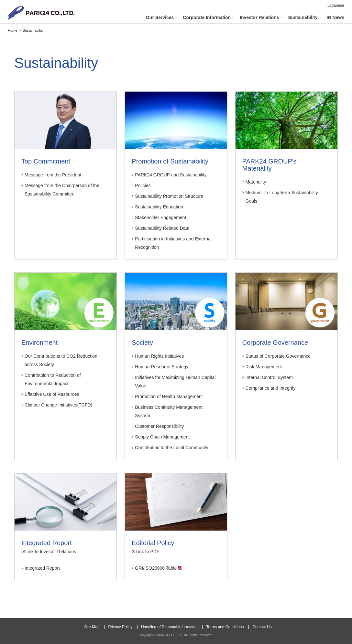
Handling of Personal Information (169, 627)
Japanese (336, 5)
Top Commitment (46, 161)
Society (142, 343)
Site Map (92, 627)
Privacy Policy (120, 627)
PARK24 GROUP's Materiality (269, 165)
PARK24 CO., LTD (41, 13)
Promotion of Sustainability (170, 161)
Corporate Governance (275, 343)
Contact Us (262, 627)
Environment (39, 343)
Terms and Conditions (225, 627)
